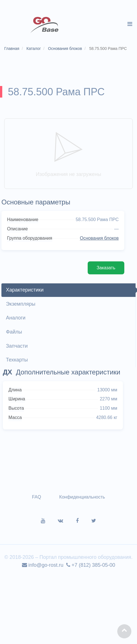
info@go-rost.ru (43, 565)
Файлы (14, 332)
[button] (124, 631)
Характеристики (25, 290)
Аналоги (16, 318)
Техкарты (17, 360)
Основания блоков (99, 238)
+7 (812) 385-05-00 (91, 565)
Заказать (106, 268)
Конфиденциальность (82, 497)
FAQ (37, 497)
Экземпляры (21, 304)
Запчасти (17, 346)
